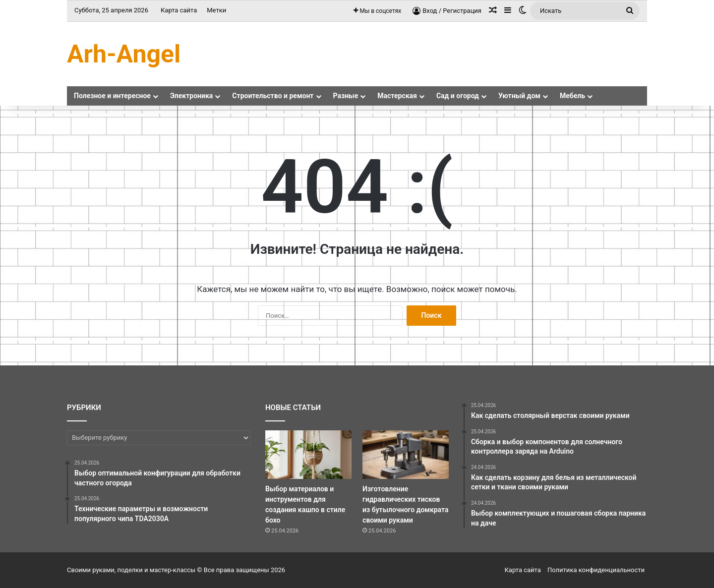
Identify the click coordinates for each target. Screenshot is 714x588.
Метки (216, 10)
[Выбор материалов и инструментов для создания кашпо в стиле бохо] (308, 455)
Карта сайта (179, 10)
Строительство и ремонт (273, 96)
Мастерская (397, 96)
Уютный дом (519, 96)
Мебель (572, 96)
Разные (346, 96)
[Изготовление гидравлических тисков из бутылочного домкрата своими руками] (406, 455)
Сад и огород (458, 96)
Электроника (191, 96)
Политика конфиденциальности (596, 570)
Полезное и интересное (112, 96)
